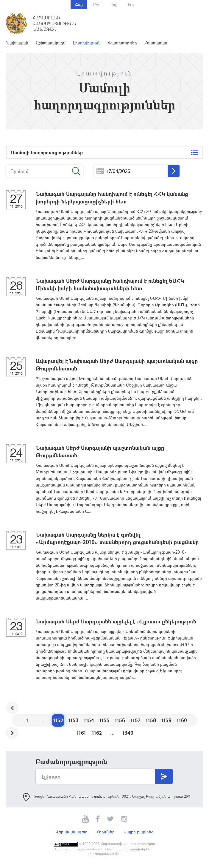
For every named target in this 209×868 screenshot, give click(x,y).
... (100, 171)
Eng (114, 4)
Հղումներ (106, 832)
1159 (166, 720)
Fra (131, 4)
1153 (74, 720)
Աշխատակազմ (51, 43)
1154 (89, 720)
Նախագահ (17, 43)
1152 (58, 720)
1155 (104, 720)
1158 (151, 720)
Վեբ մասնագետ (71, 832)
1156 (120, 720)
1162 (97, 733)
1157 (136, 720)
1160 (182, 720)
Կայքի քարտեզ (139, 832)
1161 (81, 733)
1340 (128, 733)
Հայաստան (156, 43)
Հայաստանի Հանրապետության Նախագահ (54, 23)
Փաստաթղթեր (123, 43)
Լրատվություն (87, 43)
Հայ (79, 4)
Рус (97, 4)
